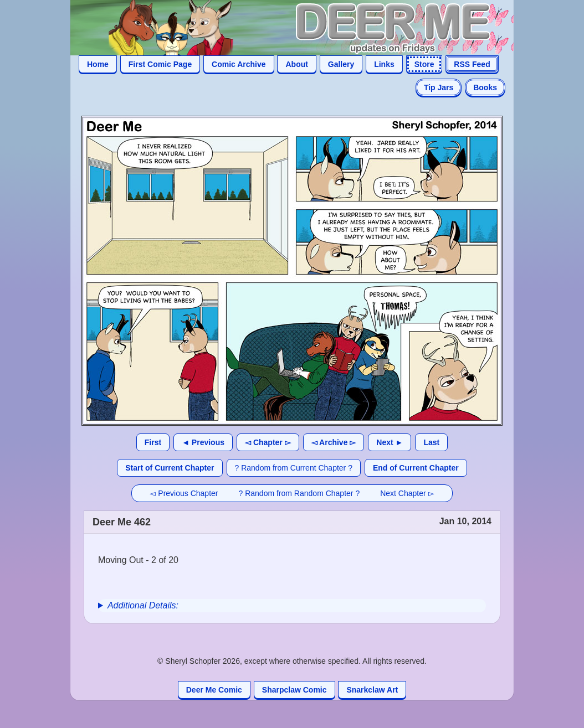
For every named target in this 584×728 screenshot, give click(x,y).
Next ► (390, 442)
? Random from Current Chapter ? (294, 468)
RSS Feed (472, 64)
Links (384, 64)
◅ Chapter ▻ (268, 442)
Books (485, 87)
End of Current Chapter (416, 468)
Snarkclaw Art (372, 690)
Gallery (341, 64)
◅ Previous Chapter (184, 493)
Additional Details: (143, 605)
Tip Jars (439, 87)
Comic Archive (239, 64)
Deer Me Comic (214, 690)
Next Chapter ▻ (407, 493)
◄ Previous (203, 442)
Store (424, 64)
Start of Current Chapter (170, 468)
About (296, 64)
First (153, 442)
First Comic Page (160, 64)
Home (98, 64)
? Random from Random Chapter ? (299, 493)
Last (431, 442)
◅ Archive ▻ (334, 442)
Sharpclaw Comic (294, 690)
